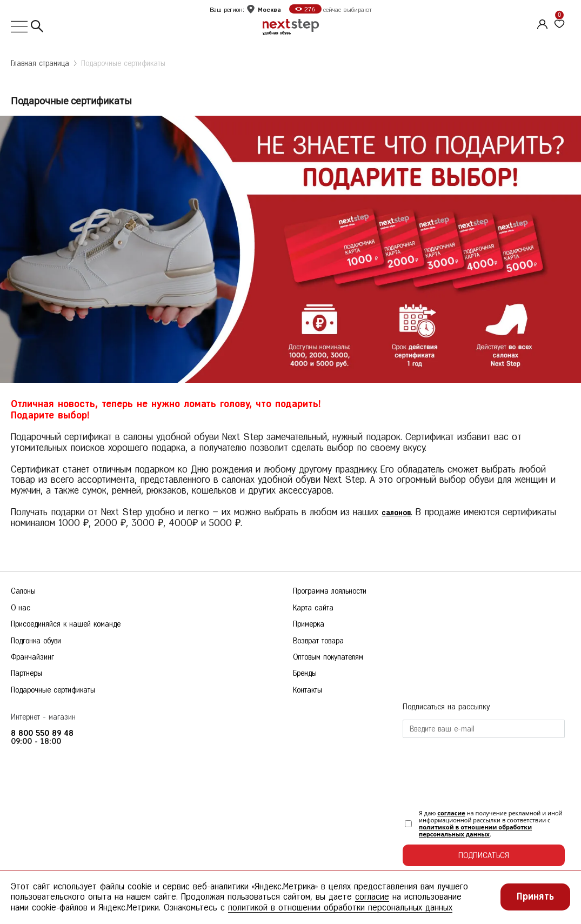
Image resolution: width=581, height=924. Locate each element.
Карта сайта (313, 608)
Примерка (309, 624)
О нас (21, 608)
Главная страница (40, 64)
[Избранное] (559, 24)
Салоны (23, 591)
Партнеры (26, 673)
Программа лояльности (330, 591)
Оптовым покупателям (328, 657)
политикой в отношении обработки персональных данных (475, 830)
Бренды (305, 673)
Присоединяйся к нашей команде (66, 624)
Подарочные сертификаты (123, 64)
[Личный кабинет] (541, 23)
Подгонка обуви (36, 641)
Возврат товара (318, 641)
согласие (451, 813)
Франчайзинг (32, 657)
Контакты (308, 690)
